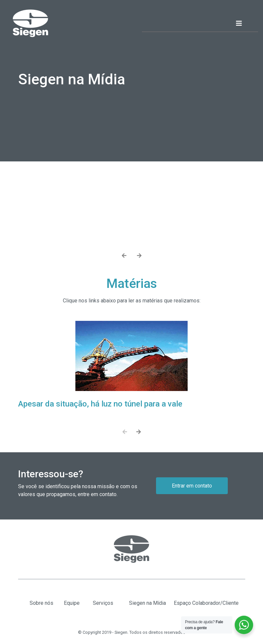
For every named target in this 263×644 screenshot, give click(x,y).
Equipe (72, 603)
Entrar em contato (192, 486)
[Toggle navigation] (245, 23)
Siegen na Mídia (147, 603)
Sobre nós (41, 603)
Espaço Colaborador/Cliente (206, 603)
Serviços (103, 603)
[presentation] (124, 256)
